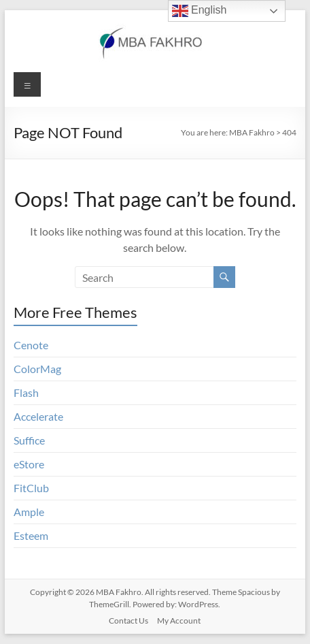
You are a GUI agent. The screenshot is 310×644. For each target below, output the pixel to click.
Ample (29, 512)
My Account (179, 621)
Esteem (31, 535)
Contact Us (128, 621)
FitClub (31, 488)
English (200, 11)
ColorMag (37, 369)
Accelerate (38, 416)
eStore (29, 464)
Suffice (29, 440)
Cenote (31, 345)
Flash (26, 392)
